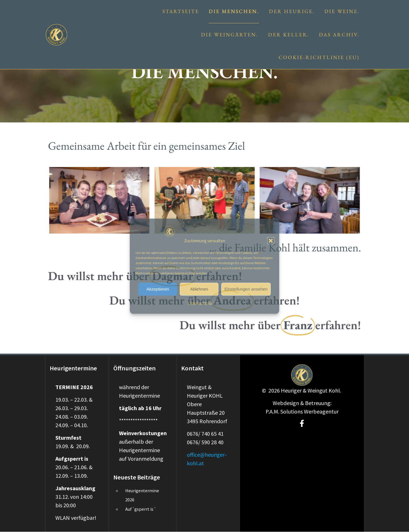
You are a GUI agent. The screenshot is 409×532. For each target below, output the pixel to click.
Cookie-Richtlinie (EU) (319, 57)
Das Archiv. (339, 35)
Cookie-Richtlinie (200, 303)
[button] (271, 241)
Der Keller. (289, 35)
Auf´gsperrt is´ (141, 509)
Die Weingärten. (230, 35)
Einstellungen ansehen (246, 289)
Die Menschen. (234, 11)
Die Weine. (342, 11)
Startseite (181, 11)
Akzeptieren (157, 289)
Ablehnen (199, 289)
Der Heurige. (292, 11)
